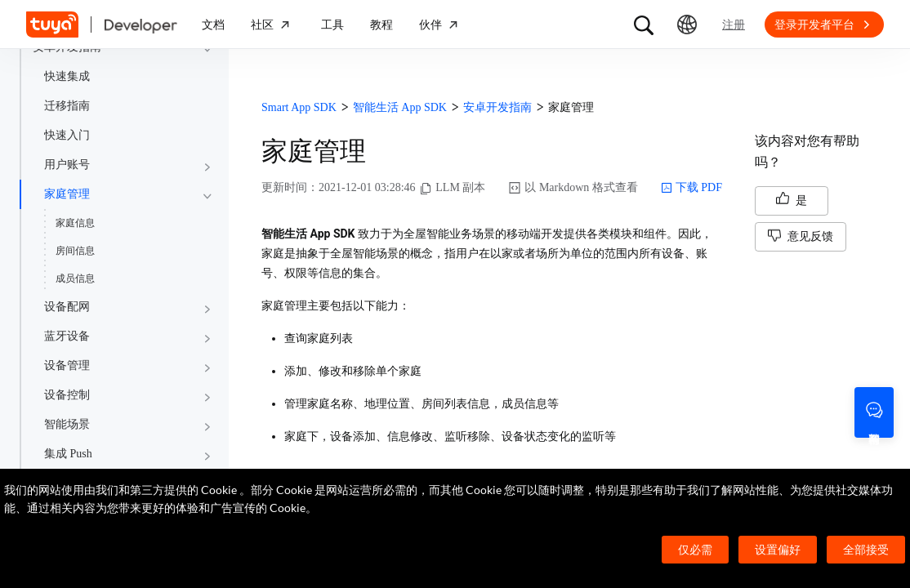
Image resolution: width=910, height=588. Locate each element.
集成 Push (68, 454)
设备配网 (67, 307)
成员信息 (75, 278)
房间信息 (75, 251)
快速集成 (67, 76)
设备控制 (67, 395)
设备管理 (67, 365)
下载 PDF (691, 188)
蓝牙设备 (67, 336)
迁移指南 (67, 106)
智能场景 (67, 424)
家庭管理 (67, 194)
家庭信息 (75, 223)
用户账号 (67, 165)
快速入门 (67, 135)
